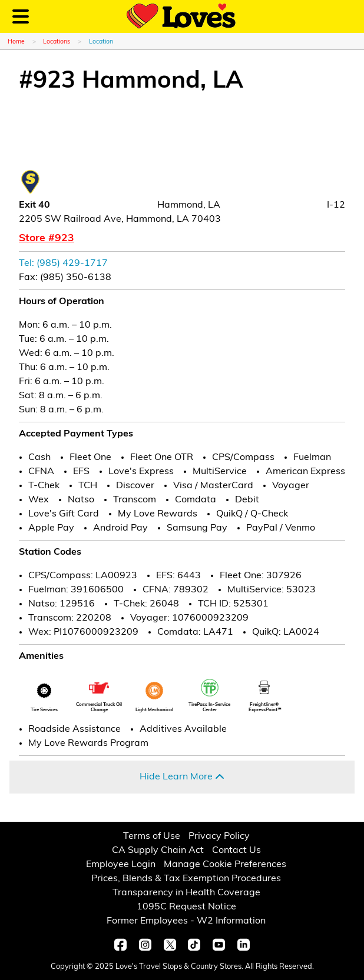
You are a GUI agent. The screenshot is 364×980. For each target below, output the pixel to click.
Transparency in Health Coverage (186, 893)
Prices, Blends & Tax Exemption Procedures (186, 879)
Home (16, 42)
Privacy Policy (219, 836)
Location (101, 42)
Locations (57, 42)
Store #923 (47, 239)
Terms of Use (152, 836)
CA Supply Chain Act (158, 851)
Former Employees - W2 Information (186, 921)
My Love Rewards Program (88, 744)
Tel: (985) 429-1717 (63, 264)
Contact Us (236, 851)
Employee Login (121, 865)
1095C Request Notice (186, 907)
